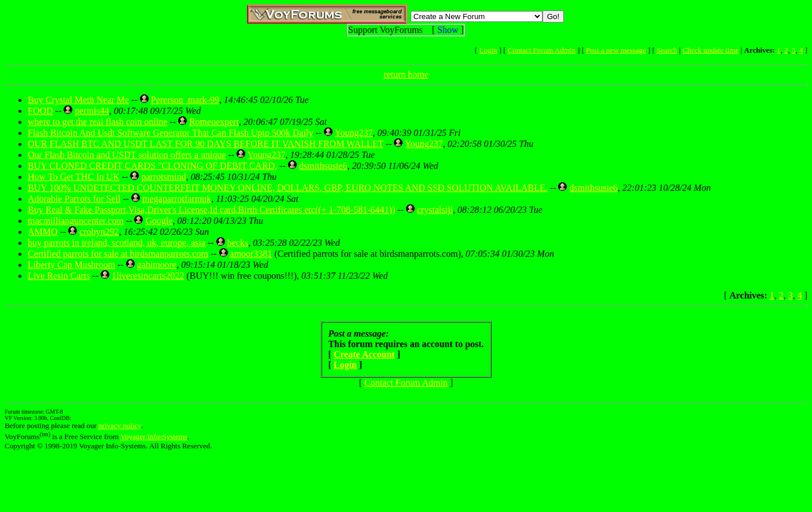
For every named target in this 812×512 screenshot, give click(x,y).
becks (238, 243)
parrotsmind (163, 177)
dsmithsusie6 (323, 166)
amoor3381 (251, 254)
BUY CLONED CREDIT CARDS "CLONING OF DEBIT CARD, (152, 166)
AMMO (43, 232)
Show (448, 30)
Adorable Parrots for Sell (74, 199)
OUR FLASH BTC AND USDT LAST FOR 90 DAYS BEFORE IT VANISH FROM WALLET (206, 144)
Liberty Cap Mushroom (71, 265)
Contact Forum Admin (542, 50)
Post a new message (616, 50)
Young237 (353, 133)
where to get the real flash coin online (97, 122)
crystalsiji (435, 210)
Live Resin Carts (59, 276)
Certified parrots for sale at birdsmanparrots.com (118, 254)
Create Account (364, 354)
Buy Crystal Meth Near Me (78, 100)
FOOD (40, 111)
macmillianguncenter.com (76, 221)
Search (667, 50)
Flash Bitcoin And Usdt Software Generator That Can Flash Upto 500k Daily (170, 133)
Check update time (710, 50)
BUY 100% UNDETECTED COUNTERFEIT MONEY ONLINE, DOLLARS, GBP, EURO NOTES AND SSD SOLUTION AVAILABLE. (288, 188)
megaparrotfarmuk (177, 199)
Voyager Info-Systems (154, 437)
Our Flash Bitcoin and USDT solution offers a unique (127, 155)
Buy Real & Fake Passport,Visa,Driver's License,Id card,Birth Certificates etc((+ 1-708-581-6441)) (211, 210)
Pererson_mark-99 (185, 100)
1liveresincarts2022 (148, 276)
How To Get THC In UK (74, 177)
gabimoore (157, 265)
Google (159, 221)
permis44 (92, 111)
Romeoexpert (214, 122)
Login (488, 50)
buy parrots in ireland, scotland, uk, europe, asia (117, 243)
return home (406, 74)
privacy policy (120, 426)
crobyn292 (99, 232)
